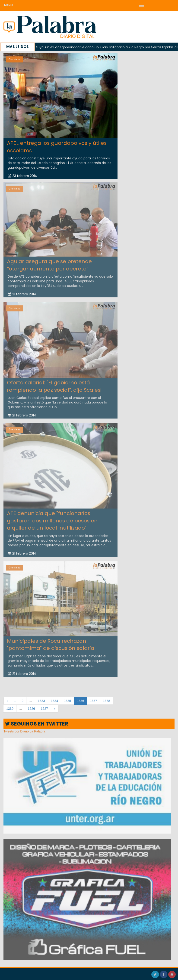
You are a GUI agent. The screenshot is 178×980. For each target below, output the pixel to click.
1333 (41, 701)
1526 (31, 709)
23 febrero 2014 (23, 176)
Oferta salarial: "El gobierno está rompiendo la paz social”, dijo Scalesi (54, 385)
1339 (10, 709)
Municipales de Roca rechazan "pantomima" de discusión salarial (51, 643)
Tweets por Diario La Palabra (24, 731)
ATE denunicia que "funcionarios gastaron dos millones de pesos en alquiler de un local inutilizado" (52, 519)
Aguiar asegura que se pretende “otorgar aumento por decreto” (49, 264)
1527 (44, 709)
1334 (54, 701)
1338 (106, 701)
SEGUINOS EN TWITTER (37, 724)
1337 (94, 701)
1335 (67, 701)
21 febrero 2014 (22, 293)
